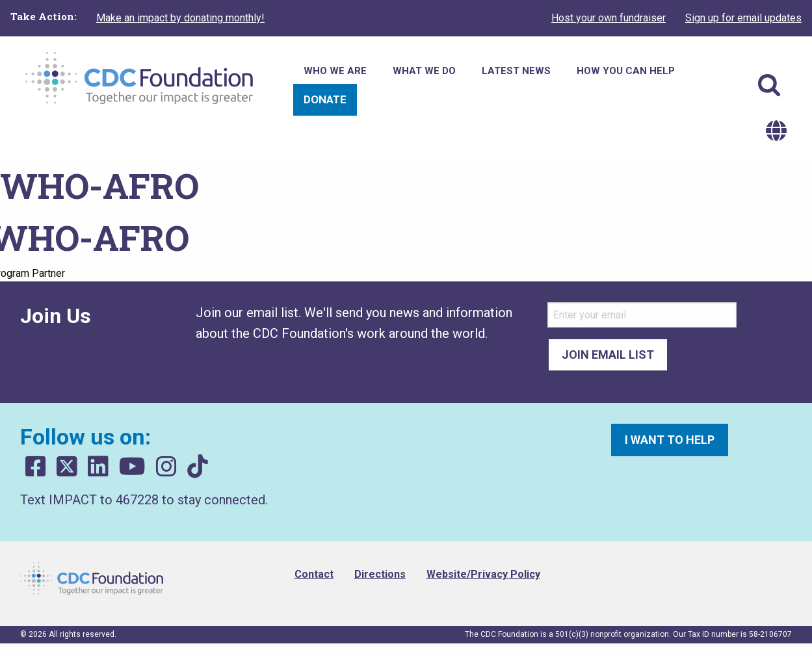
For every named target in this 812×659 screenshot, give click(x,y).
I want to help (670, 440)
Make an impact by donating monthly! (180, 18)
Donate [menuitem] (325, 99)
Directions (380, 574)
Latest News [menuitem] (516, 71)
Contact (314, 574)
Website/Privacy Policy (483, 574)
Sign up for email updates (743, 18)
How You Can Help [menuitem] (626, 71)
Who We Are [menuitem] (335, 71)
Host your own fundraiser (609, 18)
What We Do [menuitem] (424, 71)
